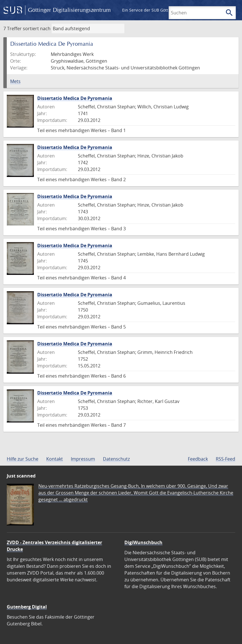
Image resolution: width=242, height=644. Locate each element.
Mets (15, 81)
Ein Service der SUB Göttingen (150, 10)
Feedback (198, 459)
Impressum (83, 459)
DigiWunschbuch (143, 542)
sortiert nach (37, 29)
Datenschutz (116, 459)
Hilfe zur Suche (23, 459)
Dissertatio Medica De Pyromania (75, 98)
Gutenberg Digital (27, 607)
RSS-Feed (225, 459)
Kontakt (55, 459)
